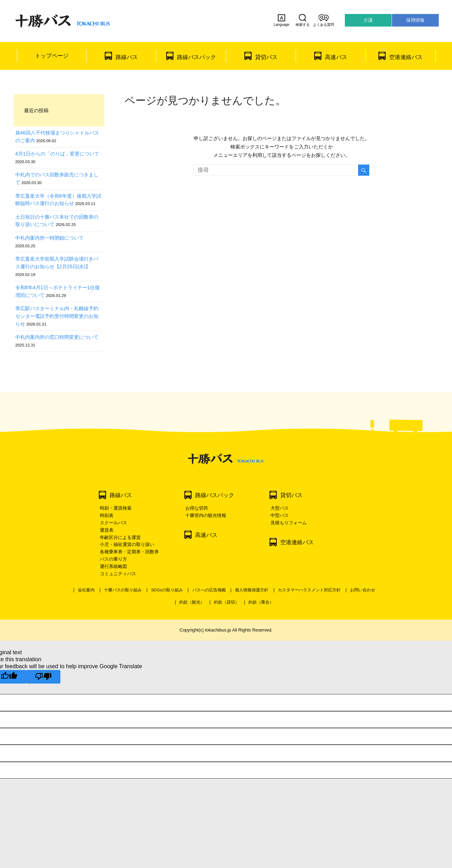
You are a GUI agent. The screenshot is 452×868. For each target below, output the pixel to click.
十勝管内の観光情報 (206, 515)
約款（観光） (192, 602)
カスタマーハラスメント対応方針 (309, 590)
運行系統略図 (113, 566)
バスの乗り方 (113, 559)
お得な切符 (197, 508)
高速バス (336, 57)
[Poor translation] (43, 677)
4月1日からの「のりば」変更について (57, 154)
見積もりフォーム (289, 523)
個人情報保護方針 (252, 590)
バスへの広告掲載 (209, 590)
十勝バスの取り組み (123, 590)
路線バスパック (197, 57)
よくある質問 (324, 20)
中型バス (280, 515)
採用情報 (415, 20)
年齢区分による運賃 (120, 537)
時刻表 (107, 515)
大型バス (280, 508)
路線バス (127, 57)
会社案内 (86, 590)
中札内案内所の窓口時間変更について (57, 337)
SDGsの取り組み (167, 590)
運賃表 (107, 530)
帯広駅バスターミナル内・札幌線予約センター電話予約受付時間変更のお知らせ (57, 316)
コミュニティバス (118, 574)
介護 (368, 20)
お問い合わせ (363, 590)
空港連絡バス (406, 57)
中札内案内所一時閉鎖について (50, 238)
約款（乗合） (261, 602)
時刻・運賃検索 (116, 508)
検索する (303, 20)
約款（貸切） (227, 602)
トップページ (52, 56)
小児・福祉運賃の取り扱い (127, 544)
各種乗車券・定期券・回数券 (129, 552)
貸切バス (266, 57)
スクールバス (113, 523)
